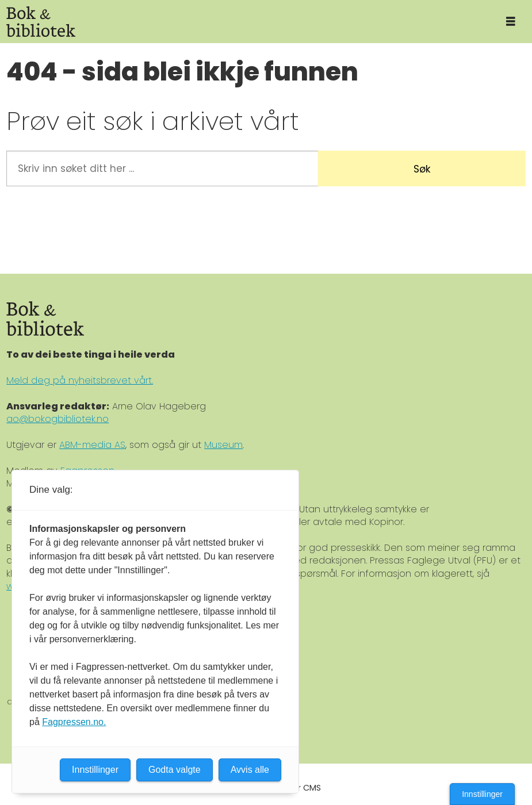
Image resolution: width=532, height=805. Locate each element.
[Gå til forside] (244, 22)
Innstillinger (482, 794)
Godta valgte (175, 770)
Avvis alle (250, 770)
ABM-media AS (92, 445)
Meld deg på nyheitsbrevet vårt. (80, 380)
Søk (422, 169)
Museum (223, 445)
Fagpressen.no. (74, 722)
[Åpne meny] (511, 22)
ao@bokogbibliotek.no (58, 419)
